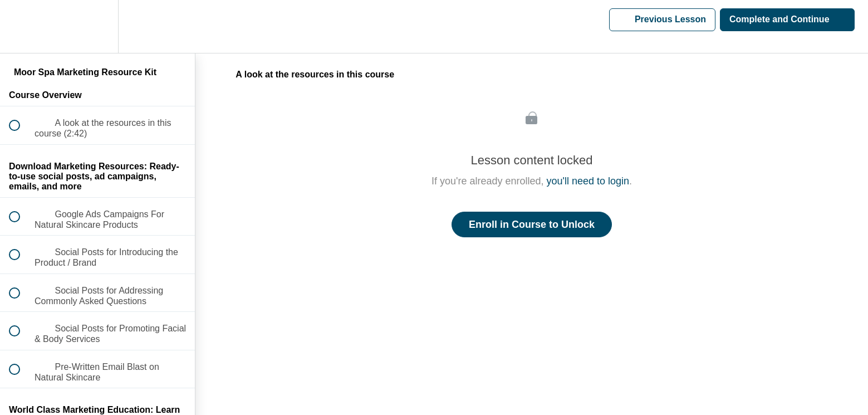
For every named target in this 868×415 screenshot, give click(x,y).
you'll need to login (588, 181)
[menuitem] (97, 26)
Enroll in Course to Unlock (532, 224)
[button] (21, 26)
